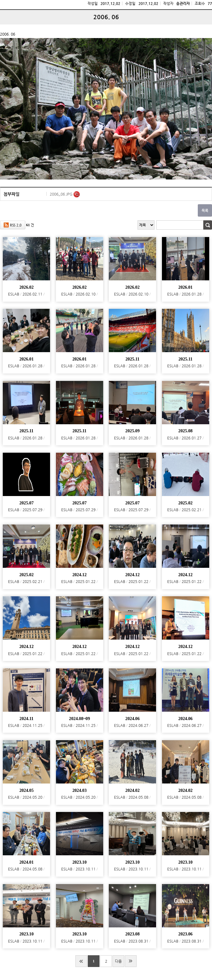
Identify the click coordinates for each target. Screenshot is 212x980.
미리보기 (77, 194)
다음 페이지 (119, 963)
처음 (81, 961)
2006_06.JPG (62, 194)
